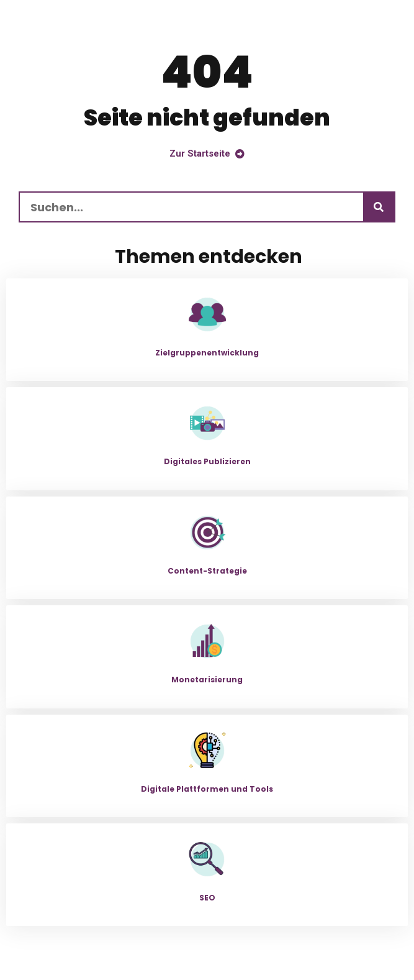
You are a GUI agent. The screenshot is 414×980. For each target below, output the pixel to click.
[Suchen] (379, 207)
